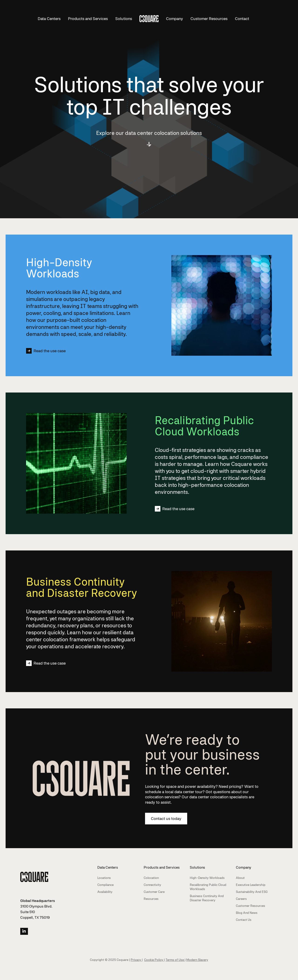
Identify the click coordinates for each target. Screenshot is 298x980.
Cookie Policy (154, 960)
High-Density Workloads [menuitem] (207, 878)
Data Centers (49, 19)
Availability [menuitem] (105, 892)
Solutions (124, 19)
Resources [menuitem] (151, 899)
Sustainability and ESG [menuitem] (252, 892)
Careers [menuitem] (241, 899)
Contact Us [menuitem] (244, 920)
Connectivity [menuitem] (152, 885)
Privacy (136, 960)
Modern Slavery (197, 960)
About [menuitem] (240, 878)
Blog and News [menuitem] (247, 913)
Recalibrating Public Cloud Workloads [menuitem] (208, 887)
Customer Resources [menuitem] (251, 906)
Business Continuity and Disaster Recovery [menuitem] (207, 898)
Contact (242, 19)
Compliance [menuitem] (105, 885)
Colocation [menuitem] (151, 878)
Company (174, 19)
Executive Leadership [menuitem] (251, 885)
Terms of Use (175, 960)
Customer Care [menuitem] (154, 892)
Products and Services (88, 19)
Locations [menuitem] (104, 878)
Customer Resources (209, 19)
